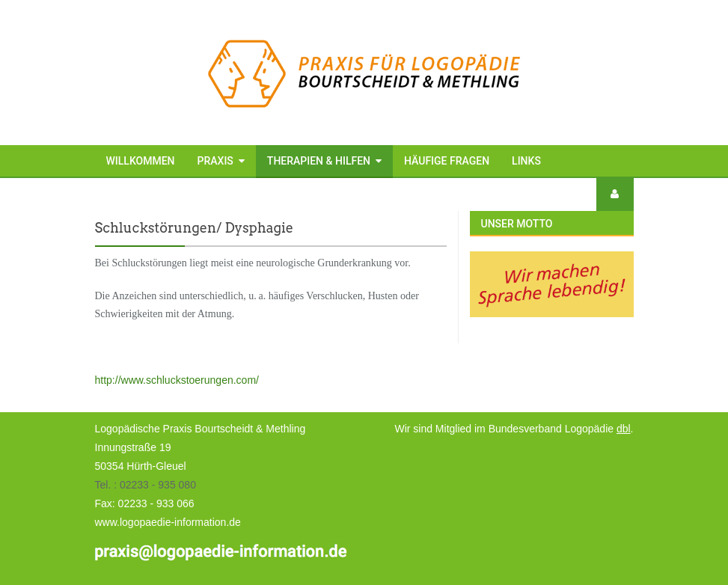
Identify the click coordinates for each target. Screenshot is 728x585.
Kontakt (223, 194)
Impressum (136, 194)
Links (526, 161)
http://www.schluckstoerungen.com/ (177, 380)
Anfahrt (292, 194)
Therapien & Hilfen (319, 161)
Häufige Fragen (447, 161)
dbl (624, 429)
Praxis (215, 161)
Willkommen (141, 161)
